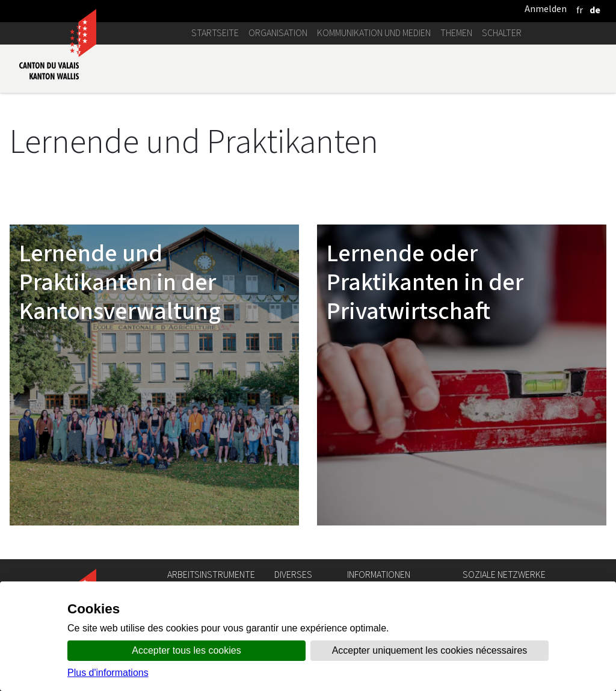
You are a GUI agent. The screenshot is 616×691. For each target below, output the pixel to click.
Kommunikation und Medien (374, 33)
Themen (456, 33)
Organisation (278, 33)
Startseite (215, 33)
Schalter (502, 33)
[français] (580, 10)
